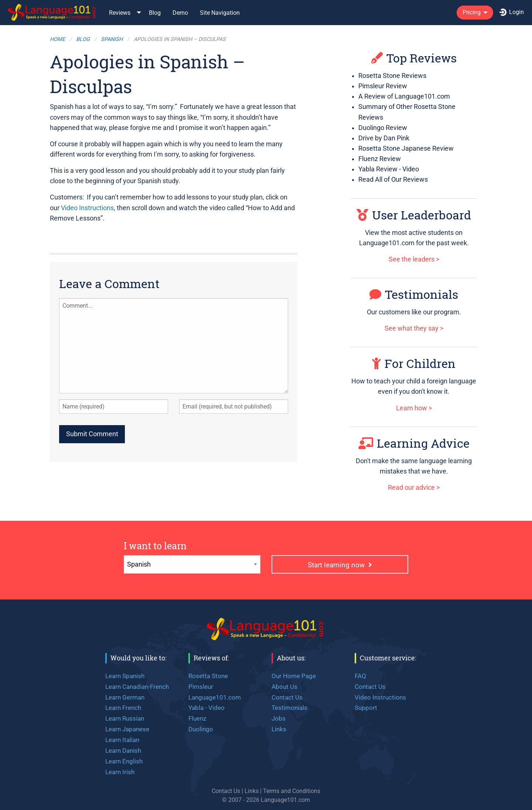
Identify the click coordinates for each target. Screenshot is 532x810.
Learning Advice (414, 443)
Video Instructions (87, 208)
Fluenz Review (380, 159)
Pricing (472, 12)
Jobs (279, 718)
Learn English (124, 761)
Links (279, 729)
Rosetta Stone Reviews (392, 76)
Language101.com (215, 697)
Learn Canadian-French (137, 687)
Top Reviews (414, 58)
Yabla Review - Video (389, 169)
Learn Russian (125, 718)
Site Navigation (220, 13)
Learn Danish (123, 751)
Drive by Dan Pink (384, 138)
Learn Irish (120, 772)
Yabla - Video (207, 708)
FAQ (360, 676)
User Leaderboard (414, 215)
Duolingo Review (383, 128)
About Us (284, 687)
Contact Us (287, 697)
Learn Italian (122, 740)
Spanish (112, 39)
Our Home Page (294, 676)
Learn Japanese (127, 729)
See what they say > (414, 328)
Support (366, 708)
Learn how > (414, 408)
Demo (180, 13)
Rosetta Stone (208, 676)
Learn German (125, 697)
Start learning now (340, 565)
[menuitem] (53, 12)
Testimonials (414, 294)
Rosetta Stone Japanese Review (406, 148)
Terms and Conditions (292, 791)
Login (511, 12)
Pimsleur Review (383, 86)
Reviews (120, 13)
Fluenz (197, 718)
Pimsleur (201, 687)
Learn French (123, 708)
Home (57, 39)
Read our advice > (414, 488)
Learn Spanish (125, 676)
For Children (414, 363)
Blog (155, 13)
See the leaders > (414, 259)
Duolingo (201, 729)
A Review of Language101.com (404, 96)
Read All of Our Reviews (393, 180)
